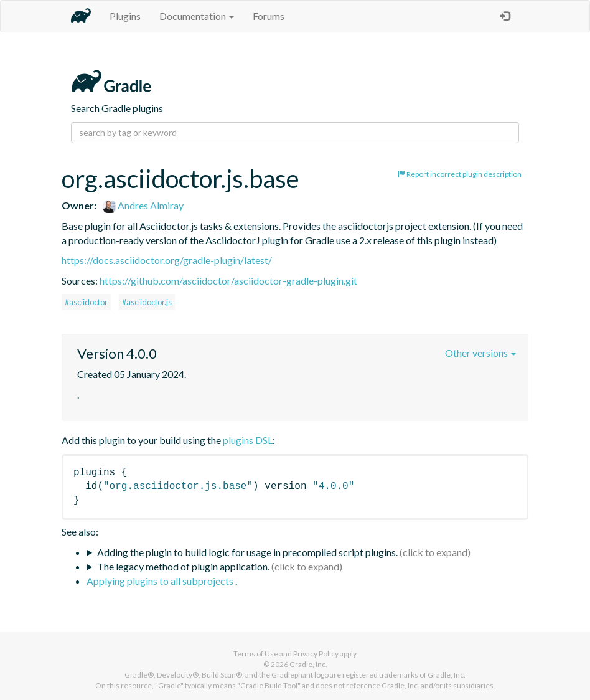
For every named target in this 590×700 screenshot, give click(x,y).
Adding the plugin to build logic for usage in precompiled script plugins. (247, 552)
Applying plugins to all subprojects (161, 581)
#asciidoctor (86, 302)
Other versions (480, 353)
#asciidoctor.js (147, 302)
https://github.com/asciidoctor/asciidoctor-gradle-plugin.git (228, 281)
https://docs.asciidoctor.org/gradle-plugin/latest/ (167, 260)
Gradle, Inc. (308, 664)
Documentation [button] (197, 16)
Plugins (125, 16)
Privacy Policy (316, 654)
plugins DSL (248, 440)
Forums (269, 16)
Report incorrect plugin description (460, 174)
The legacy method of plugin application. (183, 566)
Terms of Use (256, 654)
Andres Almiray (143, 205)
